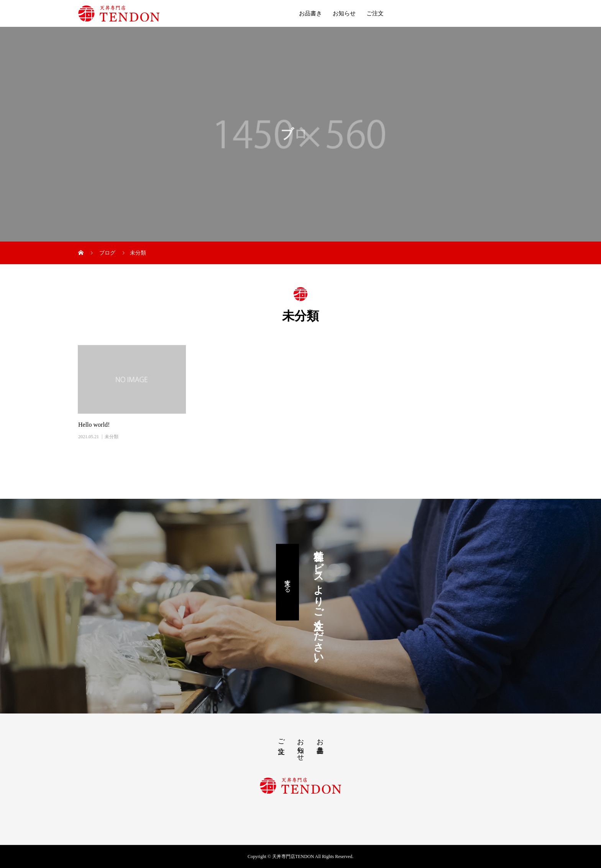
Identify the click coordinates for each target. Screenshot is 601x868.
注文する (288, 582)
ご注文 (375, 13)
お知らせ (344, 13)
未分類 (112, 437)
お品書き (310, 13)
